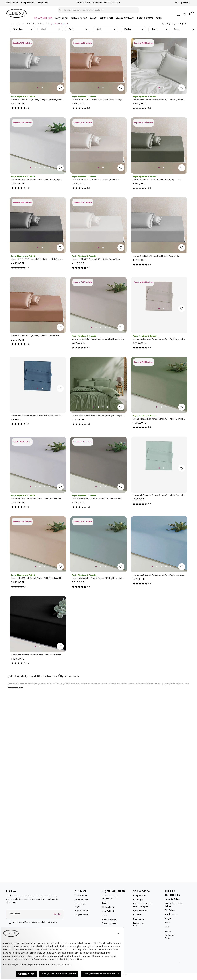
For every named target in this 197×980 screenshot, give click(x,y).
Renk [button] (99, 29)
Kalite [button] (72, 29)
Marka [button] (128, 29)
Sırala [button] (177, 29)
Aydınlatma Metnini (22, 922)
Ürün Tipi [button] (18, 29)
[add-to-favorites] (60, 88)
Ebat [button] (44, 29)
